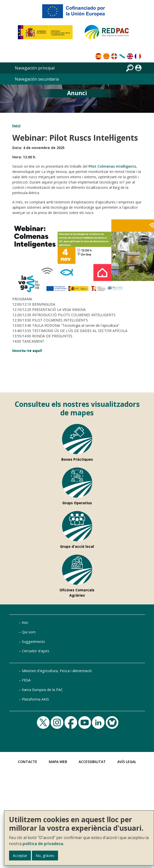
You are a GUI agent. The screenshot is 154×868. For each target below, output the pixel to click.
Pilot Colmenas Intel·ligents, (113, 166)
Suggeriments (33, 642)
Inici (16, 126)
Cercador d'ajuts (36, 651)
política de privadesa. (43, 844)
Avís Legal (127, 762)
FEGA (26, 680)
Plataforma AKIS (35, 699)
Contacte (28, 762)
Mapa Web (58, 762)
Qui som (29, 632)
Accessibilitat (92, 762)
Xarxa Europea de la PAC (42, 690)
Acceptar (20, 856)
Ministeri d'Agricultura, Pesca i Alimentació (57, 671)
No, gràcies (45, 856)
